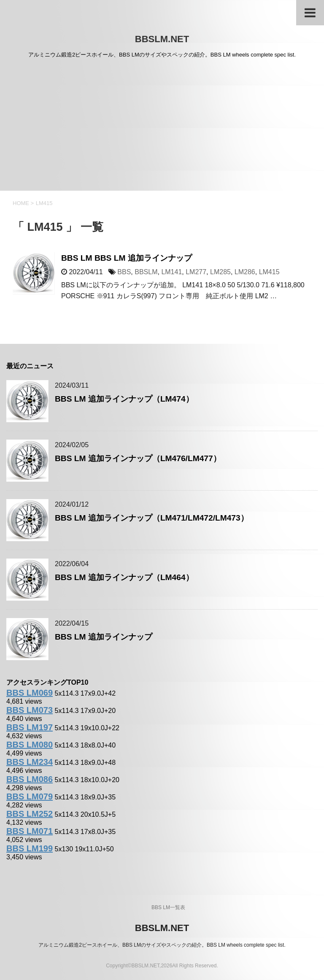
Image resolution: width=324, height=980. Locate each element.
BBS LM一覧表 (168, 907)
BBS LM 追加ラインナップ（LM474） (124, 399)
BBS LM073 (30, 710)
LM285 (220, 272)
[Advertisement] (162, 127)
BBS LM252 (30, 814)
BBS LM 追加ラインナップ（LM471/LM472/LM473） (152, 518)
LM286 (245, 272)
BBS (124, 272)
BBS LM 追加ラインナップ (104, 637)
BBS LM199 (30, 848)
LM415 (269, 272)
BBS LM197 (30, 727)
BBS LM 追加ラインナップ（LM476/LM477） (138, 458)
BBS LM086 (30, 779)
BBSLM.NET (162, 39)
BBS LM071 (30, 831)
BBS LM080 (30, 745)
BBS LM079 (30, 796)
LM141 (171, 272)
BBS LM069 (30, 693)
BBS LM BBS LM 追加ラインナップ (127, 258)
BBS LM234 (30, 762)
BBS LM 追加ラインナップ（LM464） (124, 577)
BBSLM (146, 272)
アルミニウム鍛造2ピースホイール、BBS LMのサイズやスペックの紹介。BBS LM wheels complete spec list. (162, 945)
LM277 (196, 272)
